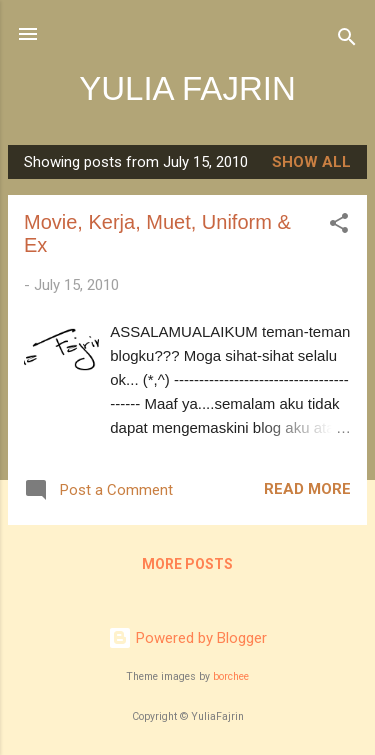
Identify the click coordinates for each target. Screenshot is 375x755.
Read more (307, 489)
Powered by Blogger (187, 638)
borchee (231, 676)
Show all (311, 162)
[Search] (347, 40)
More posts (187, 564)
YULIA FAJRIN (187, 88)
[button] (339, 226)
